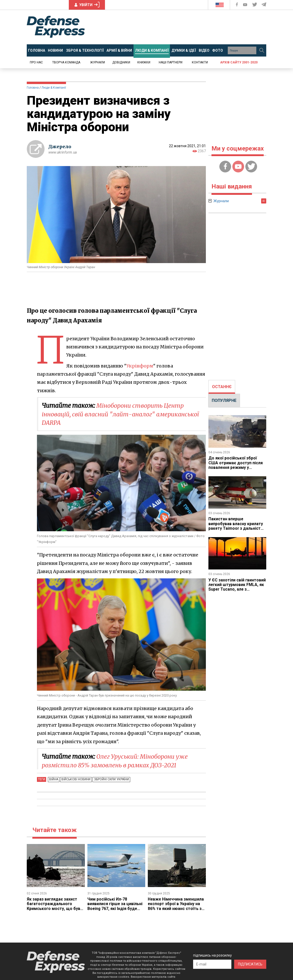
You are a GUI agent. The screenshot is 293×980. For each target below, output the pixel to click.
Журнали (98, 62)
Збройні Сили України (110, 779)
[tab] (222, 387)
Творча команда (66, 62)
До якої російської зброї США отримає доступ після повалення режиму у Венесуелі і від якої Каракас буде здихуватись (236, 467)
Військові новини (75, 779)
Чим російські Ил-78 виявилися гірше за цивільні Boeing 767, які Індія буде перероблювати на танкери (115, 906)
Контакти (200, 62)
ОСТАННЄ (222, 387)
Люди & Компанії (54, 88)
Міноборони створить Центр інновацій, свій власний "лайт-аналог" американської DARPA (123, 414)
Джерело (60, 147)
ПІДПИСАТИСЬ (250, 964)
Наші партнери (171, 62)
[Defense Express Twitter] (255, 5)
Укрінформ (140, 366)
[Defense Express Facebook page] (237, 5)
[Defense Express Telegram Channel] (264, 5)
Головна (33, 88)
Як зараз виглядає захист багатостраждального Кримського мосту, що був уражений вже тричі (54, 906)
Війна (53, 779)
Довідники (121, 62)
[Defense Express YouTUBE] (246, 5)
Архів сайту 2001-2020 (239, 62)
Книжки (144, 62)
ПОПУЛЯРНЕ (224, 400)
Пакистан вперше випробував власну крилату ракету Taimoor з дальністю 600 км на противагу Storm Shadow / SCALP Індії (237, 528)
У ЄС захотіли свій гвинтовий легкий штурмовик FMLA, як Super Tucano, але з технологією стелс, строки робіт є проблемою (237, 589)
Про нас (36, 62)
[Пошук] (262, 50)
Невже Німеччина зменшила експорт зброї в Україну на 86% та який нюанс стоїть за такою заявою (176, 906)
